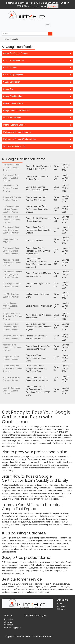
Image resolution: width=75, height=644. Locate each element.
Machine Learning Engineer (15, 125)
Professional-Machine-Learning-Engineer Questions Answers (13, 275)
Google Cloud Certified (13, 96)
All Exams (61, 609)
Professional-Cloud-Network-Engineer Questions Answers (11, 209)
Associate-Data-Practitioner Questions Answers (12, 348)
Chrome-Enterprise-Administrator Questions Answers (13, 368)
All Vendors (62, 606)
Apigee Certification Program (16, 53)
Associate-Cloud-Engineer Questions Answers (11, 188)
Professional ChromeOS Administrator (20, 139)
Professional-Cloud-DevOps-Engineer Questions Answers (11, 251)
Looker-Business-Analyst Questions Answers (11, 306)
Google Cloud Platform (13, 103)
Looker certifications (12, 118)
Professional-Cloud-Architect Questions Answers (11, 167)
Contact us (9, 619)
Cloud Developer (10, 68)
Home (6, 39)
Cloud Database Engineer (14, 60)
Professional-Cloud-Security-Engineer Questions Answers (11, 230)
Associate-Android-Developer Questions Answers (12, 263)
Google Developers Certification (17, 111)
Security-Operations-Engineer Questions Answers (12, 391)
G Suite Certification (12, 82)
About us (8, 622)
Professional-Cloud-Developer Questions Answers (12, 220)
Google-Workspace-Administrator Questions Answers (13, 316)
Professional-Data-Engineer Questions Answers (11, 178)
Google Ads (8, 89)
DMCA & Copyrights (13, 628)
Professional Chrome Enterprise (17, 132)
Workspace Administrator (14, 146)
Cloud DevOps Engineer (13, 75)
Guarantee (9, 625)
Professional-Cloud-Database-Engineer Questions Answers (11, 327)
